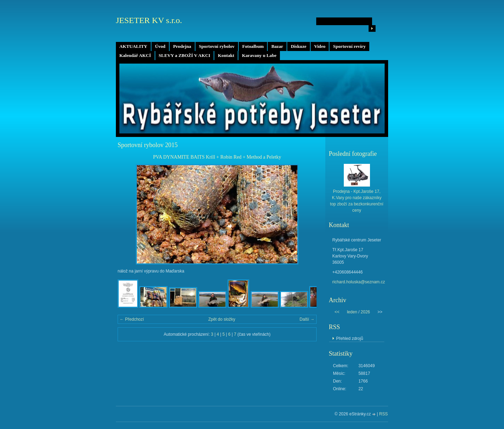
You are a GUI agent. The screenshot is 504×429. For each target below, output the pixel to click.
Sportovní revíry (349, 46)
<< (337, 312)
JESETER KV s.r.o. (149, 20)
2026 (365, 312)
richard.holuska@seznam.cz (359, 282)
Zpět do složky (222, 319)
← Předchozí (132, 319)
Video (320, 46)
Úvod (160, 46)
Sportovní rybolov (217, 46)
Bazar (277, 46)
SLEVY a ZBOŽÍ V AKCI (185, 55)
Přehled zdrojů (350, 339)
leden (352, 312)
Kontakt (226, 55)
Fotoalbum (253, 46)
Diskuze (299, 46)
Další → (307, 319)
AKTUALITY (133, 46)
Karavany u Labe (259, 55)
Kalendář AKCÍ (135, 55)
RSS (383, 414)
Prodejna (182, 46)
